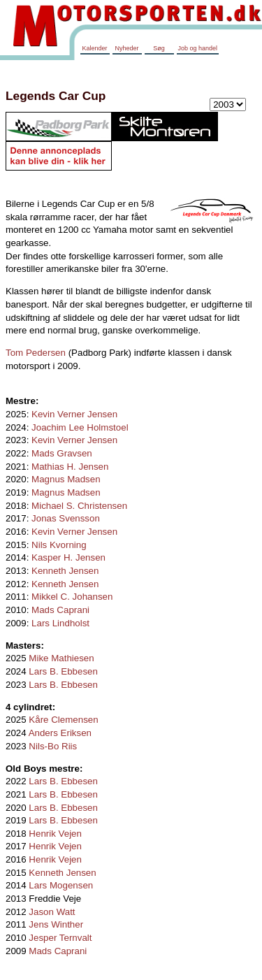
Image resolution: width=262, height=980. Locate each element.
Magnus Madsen (66, 479)
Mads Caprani (60, 610)
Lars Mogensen (61, 885)
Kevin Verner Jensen (74, 414)
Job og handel (198, 48)
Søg (159, 48)
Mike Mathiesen (61, 658)
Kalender (94, 48)
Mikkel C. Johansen (72, 597)
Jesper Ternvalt (60, 938)
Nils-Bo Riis (53, 746)
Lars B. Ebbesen (63, 671)
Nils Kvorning (59, 545)
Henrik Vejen (55, 834)
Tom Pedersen (36, 353)
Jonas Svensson (66, 518)
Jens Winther (56, 924)
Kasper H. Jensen (68, 557)
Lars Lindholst (60, 623)
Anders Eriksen (60, 733)
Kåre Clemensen (63, 720)
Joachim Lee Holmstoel (80, 427)
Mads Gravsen (62, 453)
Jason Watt (52, 912)
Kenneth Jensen (65, 571)
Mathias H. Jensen (70, 467)
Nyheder (126, 48)
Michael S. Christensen (79, 506)
